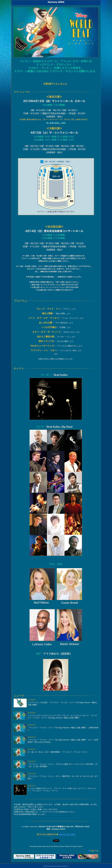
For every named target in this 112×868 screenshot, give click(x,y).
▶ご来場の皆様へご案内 (56, 123)
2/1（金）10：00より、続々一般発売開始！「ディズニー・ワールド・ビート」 (59, 752)
